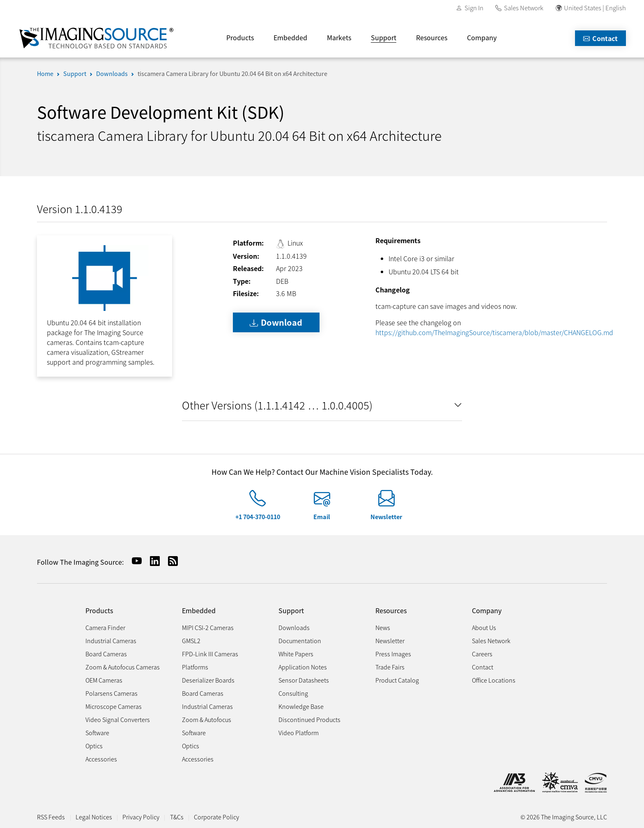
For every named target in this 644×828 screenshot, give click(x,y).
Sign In (474, 8)
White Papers (296, 654)
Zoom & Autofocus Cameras (123, 667)
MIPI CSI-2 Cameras (208, 627)
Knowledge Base (301, 706)
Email (322, 516)
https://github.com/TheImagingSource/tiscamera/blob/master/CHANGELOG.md (494, 332)
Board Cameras (106, 654)
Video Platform (299, 733)
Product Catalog (397, 680)
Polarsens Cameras (112, 693)
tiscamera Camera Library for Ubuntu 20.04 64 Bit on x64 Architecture (232, 73)
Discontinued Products (309, 719)
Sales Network (524, 8)
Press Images (393, 654)
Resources (432, 37)
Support (384, 37)
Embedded (290, 37)
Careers (482, 654)
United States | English (595, 8)
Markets (339, 37)
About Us (484, 627)
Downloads (112, 73)
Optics (94, 746)
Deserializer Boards (208, 680)
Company (482, 37)
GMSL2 (191, 641)
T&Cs (177, 817)
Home (45, 73)
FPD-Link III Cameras (210, 654)
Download (276, 322)
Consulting (293, 693)
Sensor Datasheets (304, 680)
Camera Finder (105, 627)
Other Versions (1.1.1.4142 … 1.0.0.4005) (277, 405)
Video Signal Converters (118, 719)
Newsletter (386, 516)
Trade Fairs (390, 667)
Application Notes (303, 667)
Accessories (101, 759)
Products (240, 37)
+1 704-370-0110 (258, 516)
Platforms (195, 667)
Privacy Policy (141, 817)
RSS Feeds (51, 817)
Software (97, 733)
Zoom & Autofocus (207, 719)
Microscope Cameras (114, 706)
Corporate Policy (216, 817)
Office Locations (494, 680)
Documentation (300, 641)
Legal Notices (94, 817)
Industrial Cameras (111, 641)
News (383, 627)
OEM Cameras (104, 680)
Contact (600, 38)
